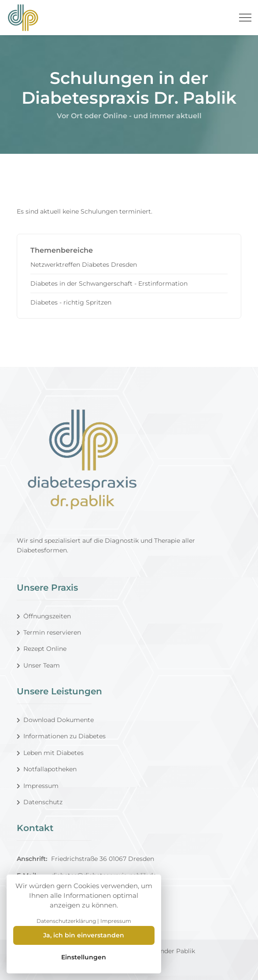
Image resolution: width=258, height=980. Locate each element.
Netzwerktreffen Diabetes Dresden (84, 265)
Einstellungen (84, 957)
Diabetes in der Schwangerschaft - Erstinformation (109, 283)
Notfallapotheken (47, 769)
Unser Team (38, 665)
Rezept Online (42, 649)
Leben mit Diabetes (50, 753)
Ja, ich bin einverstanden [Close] (84, 935)
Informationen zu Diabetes (61, 736)
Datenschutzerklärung (66, 921)
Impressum (38, 786)
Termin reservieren (49, 632)
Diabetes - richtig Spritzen (71, 302)
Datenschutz (40, 802)
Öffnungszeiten (44, 616)
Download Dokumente (55, 720)
